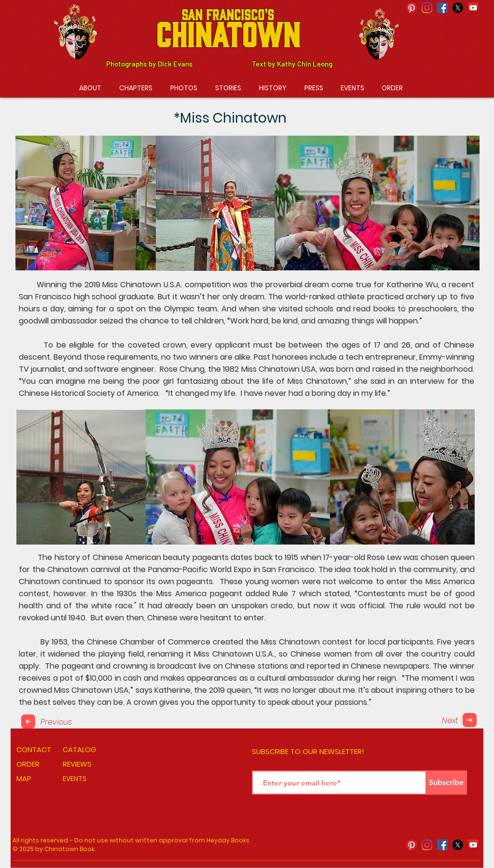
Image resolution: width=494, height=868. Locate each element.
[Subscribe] (446, 783)
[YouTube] (473, 8)
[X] (458, 8)
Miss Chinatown (132, 285)
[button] (136, 88)
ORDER (28, 764)
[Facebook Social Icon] (442, 8)
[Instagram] (427, 8)
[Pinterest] (412, 8)
